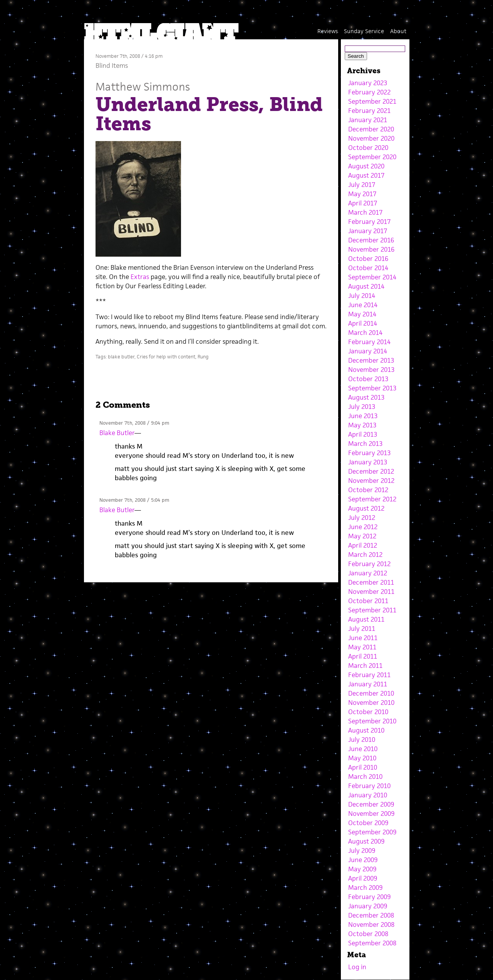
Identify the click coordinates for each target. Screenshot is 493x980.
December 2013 (371, 360)
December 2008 (371, 915)
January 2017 (368, 231)
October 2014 (368, 268)
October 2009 (368, 823)
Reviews (328, 31)
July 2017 (362, 185)
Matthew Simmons (143, 87)
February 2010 (369, 786)
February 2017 (369, 222)
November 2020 (371, 138)
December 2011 (371, 582)
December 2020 (371, 129)
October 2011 (368, 601)
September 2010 (372, 721)
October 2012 (368, 490)
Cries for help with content (166, 357)
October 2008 (368, 934)
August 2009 (366, 841)
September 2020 (372, 157)
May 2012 (362, 536)
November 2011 (371, 592)
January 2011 (368, 684)
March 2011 (365, 666)
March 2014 (365, 333)
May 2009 (362, 869)
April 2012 (363, 545)
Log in (357, 967)
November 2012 (371, 481)
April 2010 (363, 767)
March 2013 (365, 444)
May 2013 (362, 425)
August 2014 (366, 286)
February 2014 (369, 342)
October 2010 (368, 712)
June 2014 (363, 305)
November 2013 (371, 370)
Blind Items (112, 66)
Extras (140, 277)
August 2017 (366, 175)
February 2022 (369, 92)
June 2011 (363, 638)
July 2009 (362, 851)
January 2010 (368, 795)
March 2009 (365, 888)
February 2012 (369, 564)
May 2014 (362, 314)
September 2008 (372, 943)
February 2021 (369, 111)
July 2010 (362, 740)
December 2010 (371, 693)
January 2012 (368, 573)
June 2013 (363, 416)
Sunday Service (364, 31)
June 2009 (363, 860)
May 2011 (362, 647)
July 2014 (362, 296)
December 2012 (371, 471)
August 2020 (366, 166)
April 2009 (363, 878)
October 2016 (368, 259)
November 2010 (371, 703)
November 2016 (371, 249)
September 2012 (372, 499)
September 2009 (372, 832)
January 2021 (368, 120)
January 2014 (368, 351)
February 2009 (369, 897)
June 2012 (363, 527)
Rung (203, 357)
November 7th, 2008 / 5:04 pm (134, 500)
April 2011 (363, 656)
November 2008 (371, 925)
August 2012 (366, 508)
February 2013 (369, 453)
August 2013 (366, 397)
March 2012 (365, 555)
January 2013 (368, 462)
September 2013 (372, 388)
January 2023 (368, 83)
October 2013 (368, 379)
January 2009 (368, 906)
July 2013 (362, 407)
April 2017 (363, 203)
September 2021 (372, 101)
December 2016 (371, 240)
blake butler (121, 357)
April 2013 (363, 434)
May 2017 (362, 194)
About (398, 31)
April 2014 (363, 323)
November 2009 (371, 814)
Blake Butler (117, 433)
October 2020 (368, 148)
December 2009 (371, 804)
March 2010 (365, 777)
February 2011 (369, 675)
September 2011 (372, 610)
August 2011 (366, 619)
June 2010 (363, 749)
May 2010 (362, 758)
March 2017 (365, 212)
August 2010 (366, 730)
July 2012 (362, 518)
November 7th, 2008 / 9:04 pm (134, 423)
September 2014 (372, 277)
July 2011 (362, 629)
